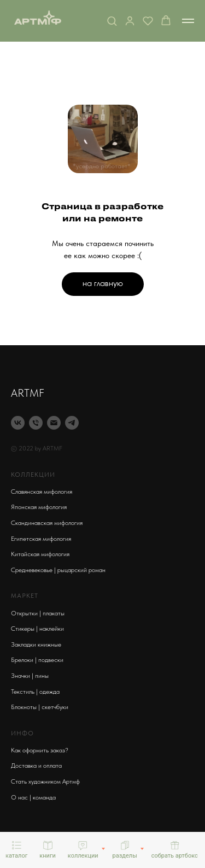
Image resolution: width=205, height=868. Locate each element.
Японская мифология (39, 507)
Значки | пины (30, 676)
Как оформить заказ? (40, 750)
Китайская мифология (40, 554)
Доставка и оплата (36, 766)
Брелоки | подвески (37, 660)
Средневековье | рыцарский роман (58, 570)
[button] (112, 21)
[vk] (18, 423)
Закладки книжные (36, 644)
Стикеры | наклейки (37, 629)
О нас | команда (33, 797)
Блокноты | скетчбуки (40, 707)
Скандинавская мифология (47, 523)
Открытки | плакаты (38, 613)
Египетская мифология (41, 539)
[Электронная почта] (54, 423)
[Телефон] (36, 423)
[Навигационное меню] (188, 21)
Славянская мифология (42, 492)
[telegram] (72, 423)
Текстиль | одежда (35, 692)
